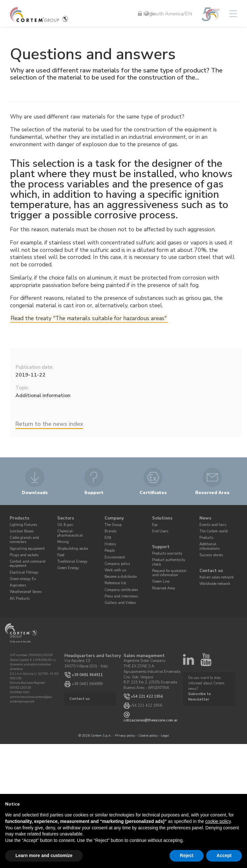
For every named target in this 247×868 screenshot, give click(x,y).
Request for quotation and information (169, 573)
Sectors (66, 518)
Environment (115, 557)
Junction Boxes (22, 531)
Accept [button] (224, 855)
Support (161, 547)
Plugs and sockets (24, 555)
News (205, 518)
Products (19, 518)
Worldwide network (215, 584)
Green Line (161, 582)
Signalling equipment (27, 549)
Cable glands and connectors (24, 540)
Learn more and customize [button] (44, 855)
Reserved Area (164, 588)
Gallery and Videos (120, 603)
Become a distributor (121, 577)
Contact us (211, 571)
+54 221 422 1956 (147, 696)
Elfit (108, 538)
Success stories (211, 555)
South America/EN (168, 14)
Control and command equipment (27, 564)
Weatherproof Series (26, 592)
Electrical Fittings (24, 572)
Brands (110, 531)
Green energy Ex (23, 579)
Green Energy (68, 568)
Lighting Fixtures (23, 525)
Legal (165, 735)
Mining (63, 542)
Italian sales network (217, 577)
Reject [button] (187, 855)
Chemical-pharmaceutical (70, 533)
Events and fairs (213, 525)
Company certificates (121, 590)
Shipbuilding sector (73, 549)
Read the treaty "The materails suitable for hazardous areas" (89, 318)
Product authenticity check (169, 562)
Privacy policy (125, 735)
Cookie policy (148, 735)
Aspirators (18, 585)
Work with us (115, 570)
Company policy (117, 564)
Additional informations (210, 546)
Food (61, 555)
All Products (20, 598)
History (110, 544)
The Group (113, 525)
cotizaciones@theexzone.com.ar (151, 720)
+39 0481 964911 (87, 675)
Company (114, 518)
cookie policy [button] (218, 821)
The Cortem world (214, 531)
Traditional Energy (72, 562)
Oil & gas (65, 525)
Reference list (115, 583)
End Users (160, 531)
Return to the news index (49, 424)
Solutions (162, 518)
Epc (155, 525)
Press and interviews (121, 596)
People (110, 551)
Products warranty (167, 553)
